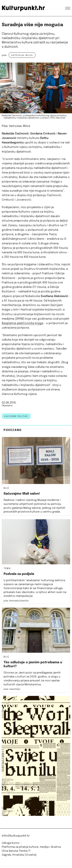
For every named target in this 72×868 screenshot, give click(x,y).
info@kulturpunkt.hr (16, 836)
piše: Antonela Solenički (16, 601)
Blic (6, 488)
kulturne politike (16, 416)
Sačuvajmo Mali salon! (22, 494)
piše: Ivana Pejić (12, 689)
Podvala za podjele (19, 574)
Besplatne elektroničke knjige (23, 323)
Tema (7, 569)
